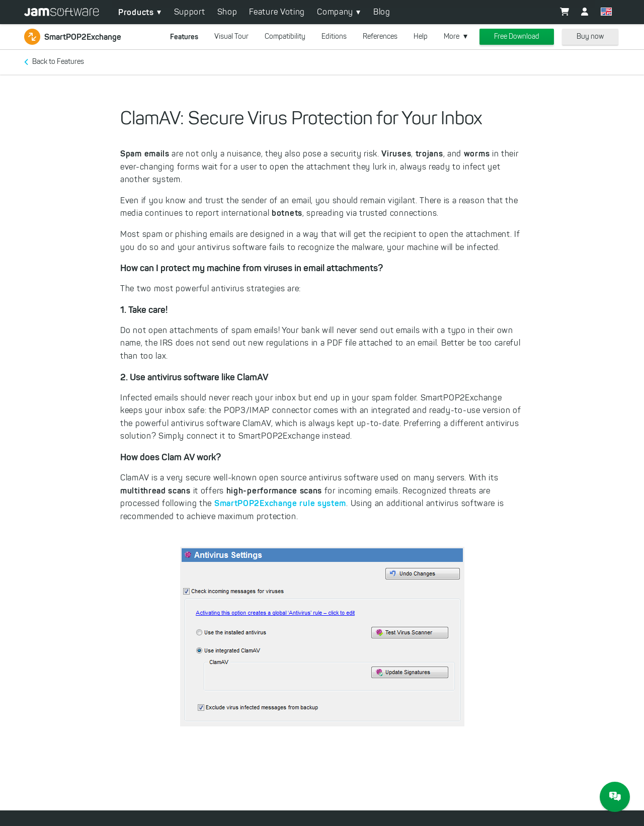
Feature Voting (277, 12)
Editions (334, 36)
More (452, 36)
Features (184, 37)
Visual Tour (231, 36)
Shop (227, 12)
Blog (382, 12)
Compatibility (285, 36)
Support (190, 12)
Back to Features (58, 62)
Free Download (517, 36)
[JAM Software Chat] (615, 797)
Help (421, 36)
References (380, 36)
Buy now (590, 36)
